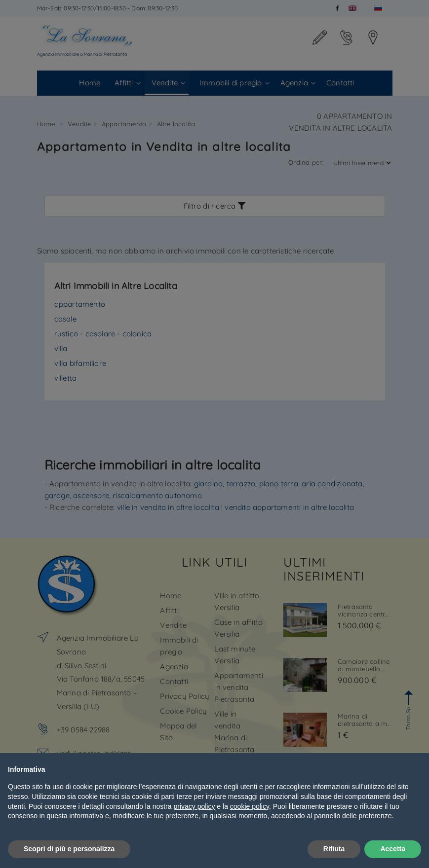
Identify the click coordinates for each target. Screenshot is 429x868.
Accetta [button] (393, 849)
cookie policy (250, 806)
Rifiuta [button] (334, 849)
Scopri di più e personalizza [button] (69, 849)
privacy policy (194, 806)
